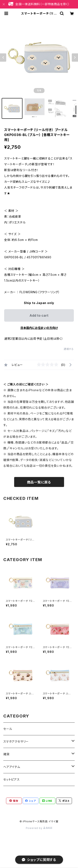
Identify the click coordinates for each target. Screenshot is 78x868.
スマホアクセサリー (16, 741)
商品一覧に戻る (39, 482)
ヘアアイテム (12, 767)
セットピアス (12, 779)
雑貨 (6, 754)
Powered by (39, 828)
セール (8, 729)
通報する (69, 349)
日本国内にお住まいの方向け (39, 328)
